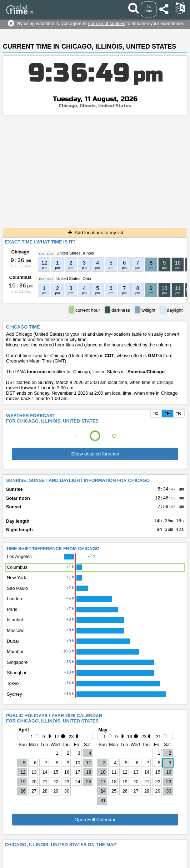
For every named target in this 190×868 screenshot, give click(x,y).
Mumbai (15, 657)
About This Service (133, 854)
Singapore (17, 668)
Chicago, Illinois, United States (95, 106)
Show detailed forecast (95, 454)
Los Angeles (19, 562)
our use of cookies (106, 23)
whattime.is (114, 862)
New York (16, 583)
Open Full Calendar (95, 825)
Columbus (21, 277)
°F (167, 413)
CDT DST (46, 253)
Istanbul (15, 625)
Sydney (14, 699)
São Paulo (17, 594)
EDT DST (46, 279)
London (14, 604)
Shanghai (16, 678)
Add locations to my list (95, 233)
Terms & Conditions (89, 854)
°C (156, 413)
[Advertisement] (95, 169)
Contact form (51, 854)
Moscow (15, 636)
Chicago (20, 252)
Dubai (13, 647)
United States (68, 253)
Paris (12, 615)
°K (179, 413)
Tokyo (13, 689)
